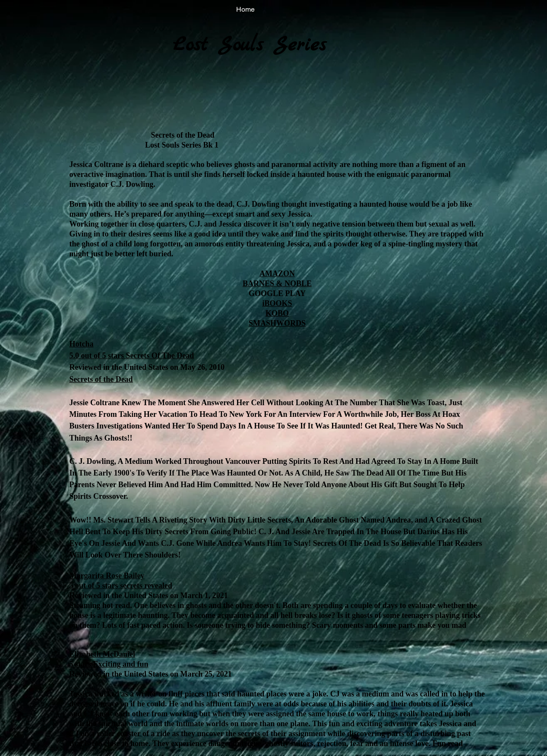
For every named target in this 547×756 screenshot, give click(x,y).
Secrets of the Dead (101, 379)
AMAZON (277, 274)
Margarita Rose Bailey (107, 576)
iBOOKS (277, 303)
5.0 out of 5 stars (97, 356)
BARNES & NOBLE (277, 283)
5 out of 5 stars (94, 586)
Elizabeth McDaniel (102, 654)
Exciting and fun (120, 664)
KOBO (277, 313)
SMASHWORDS (277, 323)
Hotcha (82, 344)
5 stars (81, 664)
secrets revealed (145, 586)
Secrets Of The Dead (159, 356)
